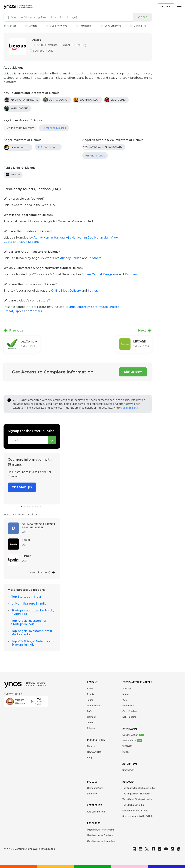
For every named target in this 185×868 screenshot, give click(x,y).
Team (90, 700)
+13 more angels (48, 147)
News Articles (94, 752)
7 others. (36, 311)
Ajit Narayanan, (77, 238)
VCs (125, 700)
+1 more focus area (54, 128)
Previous (16, 330)
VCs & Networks (57, 26)
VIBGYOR (127, 746)
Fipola (19, 311)
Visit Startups (22, 487)
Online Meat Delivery (20, 128)
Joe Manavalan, (99, 238)
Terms (90, 723)
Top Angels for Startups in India (139, 788)
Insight (126, 752)
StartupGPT (129, 770)
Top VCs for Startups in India (137, 799)
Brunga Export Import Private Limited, (93, 307)
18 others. (131, 274)
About (90, 689)
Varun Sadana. (29, 242)
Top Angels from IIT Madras (137, 794)
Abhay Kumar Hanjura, (50, 238)
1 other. (93, 291)
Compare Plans (95, 788)
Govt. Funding (130, 711)
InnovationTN (129, 741)
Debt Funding (129, 717)
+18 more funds (95, 156)
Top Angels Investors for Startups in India (29, 622)
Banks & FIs (138, 26)
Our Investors (94, 706)
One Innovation (130, 735)
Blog (90, 758)
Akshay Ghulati (71, 258)
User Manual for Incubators (101, 841)
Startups (10, 26)
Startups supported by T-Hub (137, 816)
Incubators (84, 26)
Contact (91, 717)
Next (142, 330)
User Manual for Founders (100, 830)
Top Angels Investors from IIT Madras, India (33, 633)
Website (15, 175)
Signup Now (133, 372)
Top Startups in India (26, 597)
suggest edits (130, 408)
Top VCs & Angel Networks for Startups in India (33, 643)
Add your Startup (96, 812)
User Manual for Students (100, 835)
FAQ (89, 711)
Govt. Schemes (111, 26)
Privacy (91, 728)
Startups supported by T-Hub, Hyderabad (33, 612)
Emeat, (9, 311)
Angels (31, 26)
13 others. (95, 258)
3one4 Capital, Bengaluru (100, 274)
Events (91, 694)
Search (142, 17)
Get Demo (166, 6)
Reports (91, 746)
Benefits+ (92, 794)
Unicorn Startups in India (29, 604)
